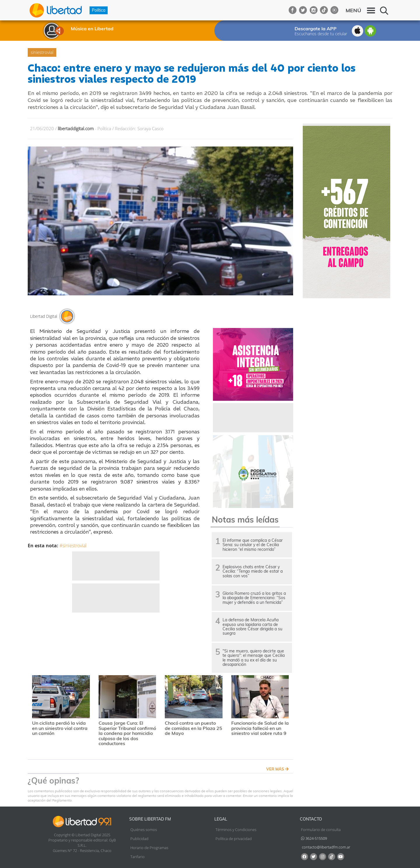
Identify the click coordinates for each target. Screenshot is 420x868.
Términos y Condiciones (236, 830)
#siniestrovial (73, 546)
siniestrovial (42, 52)
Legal (221, 819)
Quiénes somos (144, 830)
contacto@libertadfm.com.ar (326, 847)
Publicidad (139, 839)
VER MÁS (278, 769)
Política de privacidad (234, 839)
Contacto (311, 819)
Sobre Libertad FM (150, 819)
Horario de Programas (149, 848)
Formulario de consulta (321, 830)
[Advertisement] (116, 566)
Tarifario (138, 857)
